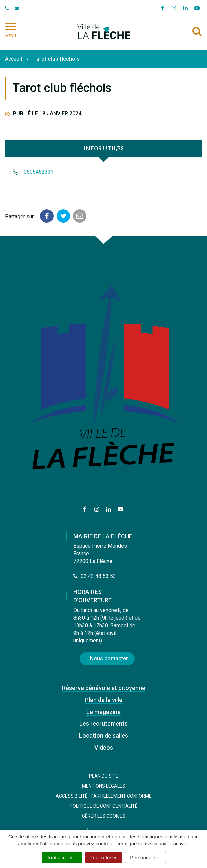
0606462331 (39, 172)
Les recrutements (103, 723)
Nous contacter (109, 658)
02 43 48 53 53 (95, 576)
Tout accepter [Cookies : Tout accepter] (62, 857)
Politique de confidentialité (104, 806)
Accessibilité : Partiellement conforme (104, 796)
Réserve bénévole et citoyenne (104, 688)
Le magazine (103, 712)
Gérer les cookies (104, 816)
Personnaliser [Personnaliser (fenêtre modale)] (145, 857)
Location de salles (103, 735)
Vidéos (104, 747)
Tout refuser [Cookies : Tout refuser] (103, 857)
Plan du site (104, 776)
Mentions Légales (104, 786)
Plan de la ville (104, 700)
